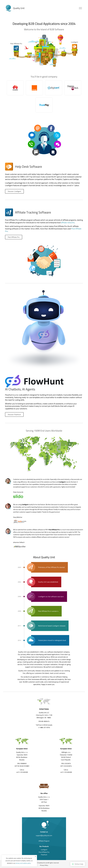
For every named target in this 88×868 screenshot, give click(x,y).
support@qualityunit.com (44, 835)
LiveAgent (44, 850)
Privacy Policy (44, 865)
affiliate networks (68, 222)
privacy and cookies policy (23, 863)
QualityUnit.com (43, 863)
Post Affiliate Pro (14, 237)
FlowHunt (44, 855)
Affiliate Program (44, 841)
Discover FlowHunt (14, 414)
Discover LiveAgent (14, 191)
